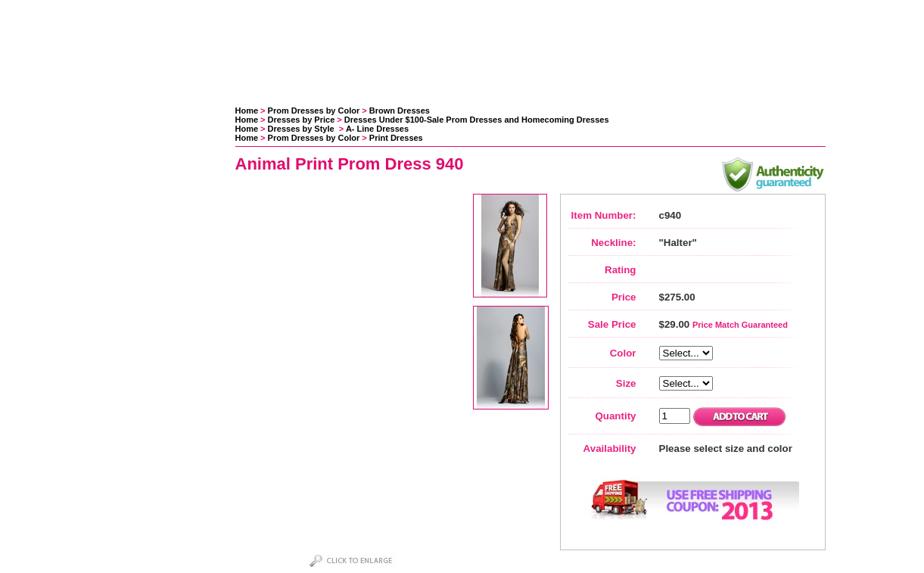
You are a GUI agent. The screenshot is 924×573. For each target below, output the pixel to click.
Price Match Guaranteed (740, 325)
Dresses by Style (302, 129)
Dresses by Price (302, 120)
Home (247, 111)
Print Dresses (396, 138)
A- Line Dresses (377, 129)
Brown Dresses (400, 111)
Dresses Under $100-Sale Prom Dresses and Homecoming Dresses (477, 120)
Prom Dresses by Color (314, 111)
